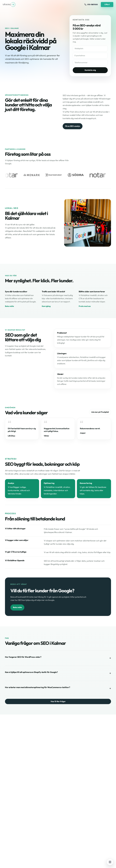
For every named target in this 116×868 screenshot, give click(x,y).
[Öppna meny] (110, 862)
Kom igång (46, 306)
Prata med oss (85, 306)
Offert (107, 4)
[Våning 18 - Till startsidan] (9, 5)
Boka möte (9, 306)
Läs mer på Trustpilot (100, 412)
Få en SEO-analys (73, 126)
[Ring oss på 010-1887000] (91, 5)
